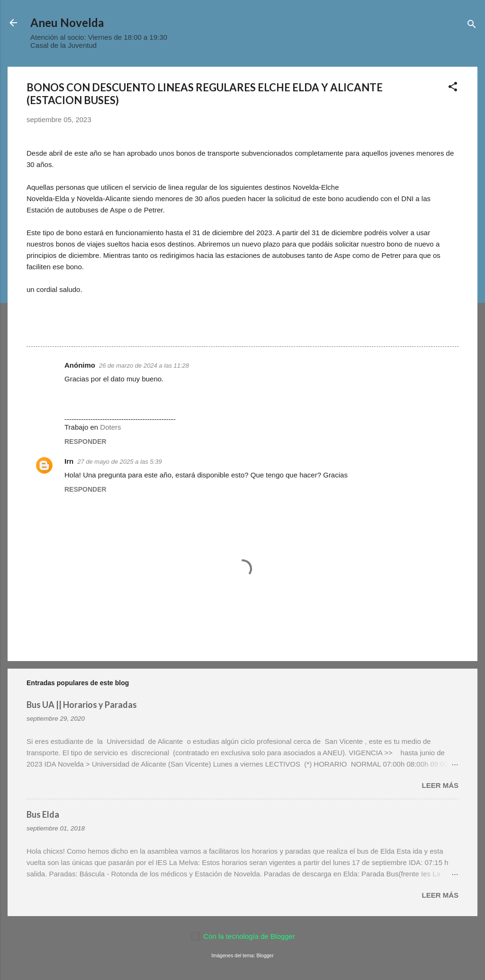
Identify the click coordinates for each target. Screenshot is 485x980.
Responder (85, 441)
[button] (453, 88)
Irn (69, 461)
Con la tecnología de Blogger (242, 936)
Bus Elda (43, 814)
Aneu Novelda (67, 22)
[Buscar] (472, 26)
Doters (110, 427)
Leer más (440, 785)
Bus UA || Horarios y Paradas (82, 705)
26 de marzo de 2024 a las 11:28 (144, 366)
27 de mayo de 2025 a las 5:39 (120, 462)
